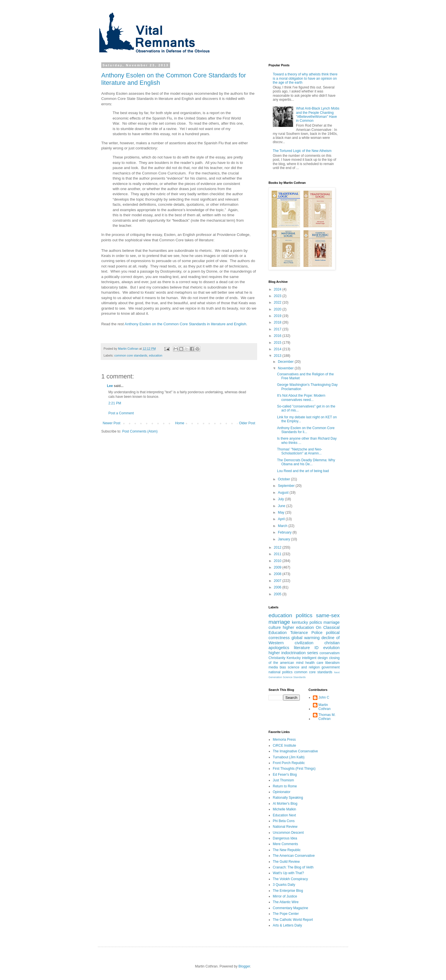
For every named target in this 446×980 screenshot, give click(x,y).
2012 (278, 547)
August (284, 493)
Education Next (284, 815)
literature (302, 648)
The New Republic (287, 850)
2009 (278, 567)
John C (324, 697)
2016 (278, 336)
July (281, 499)
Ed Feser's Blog (285, 775)
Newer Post (111, 423)
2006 (278, 587)
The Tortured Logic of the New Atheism (302, 151)
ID (317, 648)
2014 (278, 349)
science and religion (304, 667)
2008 (278, 574)
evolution (331, 648)
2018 (278, 322)
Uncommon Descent (288, 833)
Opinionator (282, 792)
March (283, 526)
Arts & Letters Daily (287, 925)
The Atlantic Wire (286, 902)
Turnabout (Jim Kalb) (289, 757)
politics (304, 615)
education (156, 355)
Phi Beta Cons (284, 821)
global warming (306, 638)
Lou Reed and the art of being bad (303, 471)
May (282, 512)
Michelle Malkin (284, 809)
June (282, 506)
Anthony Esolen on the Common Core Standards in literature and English (185, 324)
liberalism (332, 663)
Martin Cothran (325, 707)
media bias (277, 667)
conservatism (330, 653)
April (282, 519)
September (287, 486)
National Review (285, 827)
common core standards (131, 355)
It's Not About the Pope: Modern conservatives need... (301, 398)
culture (275, 627)
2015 (278, 343)
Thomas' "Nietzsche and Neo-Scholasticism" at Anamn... (300, 451)
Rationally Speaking (288, 798)
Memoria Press (284, 740)
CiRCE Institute (284, 746)
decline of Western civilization (304, 640)
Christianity (277, 658)
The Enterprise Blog (288, 891)
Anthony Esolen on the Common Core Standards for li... (306, 430)
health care (314, 663)
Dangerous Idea (285, 838)
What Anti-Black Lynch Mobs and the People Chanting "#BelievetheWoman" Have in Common (318, 115)
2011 (278, 554)
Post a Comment (121, 413)
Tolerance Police (306, 633)
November (286, 368)
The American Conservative (294, 856)
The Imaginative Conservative (295, 751)
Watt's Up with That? (288, 873)
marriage (332, 622)
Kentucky (294, 658)
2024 (278, 289)
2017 (278, 329)
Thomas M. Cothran (327, 717)
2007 (278, 581)
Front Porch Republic (289, 763)
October (284, 479)
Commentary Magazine (290, 908)
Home (180, 423)
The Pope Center (286, 914)
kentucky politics (307, 622)
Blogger (244, 966)
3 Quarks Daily (284, 885)
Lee (110, 386)
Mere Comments (285, 844)
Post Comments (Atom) (140, 431)
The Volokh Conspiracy (290, 879)
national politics (281, 672)
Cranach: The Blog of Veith (293, 867)
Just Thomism (283, 780)
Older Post (247, 423)
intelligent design (315, 658)
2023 (278, 296)
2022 (278, 302)
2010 (278, 561)
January (284, 539)
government (331, 667)
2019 (278, 316)
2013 (278, 356)
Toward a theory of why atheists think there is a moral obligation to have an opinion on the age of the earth (305, 78)
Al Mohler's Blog (285, 804)
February (285, 532)
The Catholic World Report (293, 920)
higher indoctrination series (293, 653)
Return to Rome (285, 786)
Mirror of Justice (285, 896)
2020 (278, 309)
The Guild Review (286, 862)
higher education (298, 627)
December (286, 362)
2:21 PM (115, 403)
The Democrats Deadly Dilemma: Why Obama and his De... (306, 462)
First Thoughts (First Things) (294, 769)
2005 (278, 594)
